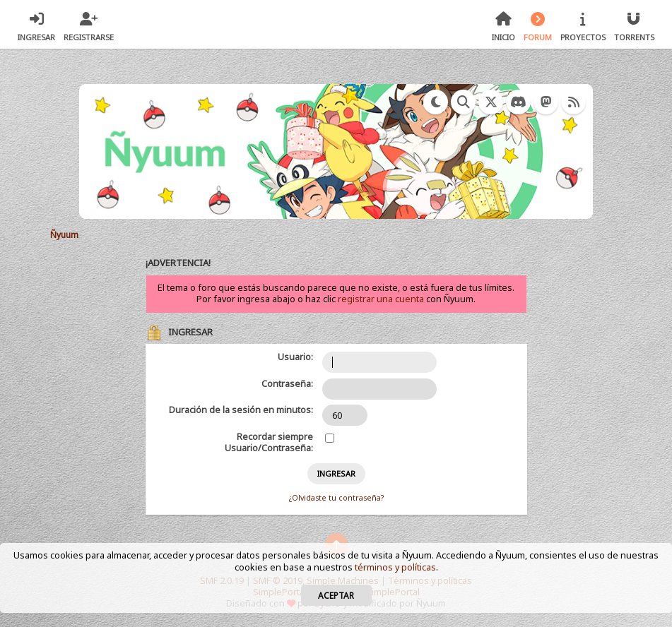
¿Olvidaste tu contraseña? (336, 498)
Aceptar (336, 595)
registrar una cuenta (381, 299)
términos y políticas (395, 567)
